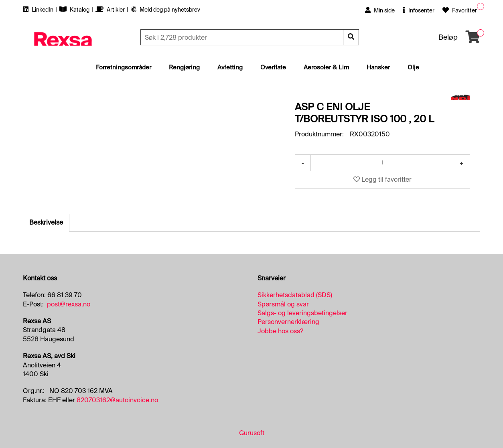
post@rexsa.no (69, 304)
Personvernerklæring (288, 322)
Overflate (273, 67)
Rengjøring (184, 67)
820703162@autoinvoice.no (117, 400)
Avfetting (230, 67)
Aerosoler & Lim (326, 67)
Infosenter (419, 10)
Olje (413, 67)
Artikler (111, 10)
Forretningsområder (124, 67)
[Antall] (382, 163)
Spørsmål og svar (283, 304)
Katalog (75, 10)
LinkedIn (39, 10)
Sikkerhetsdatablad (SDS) (295, 295)
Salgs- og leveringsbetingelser (302, 313)
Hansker (378, 67)
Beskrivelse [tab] (46, 222)
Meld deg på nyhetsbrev (165, 10)
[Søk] (243, 37)
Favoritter (460, 10)
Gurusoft (252, 433)
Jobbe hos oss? (280, 331)
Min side (380, 10)
